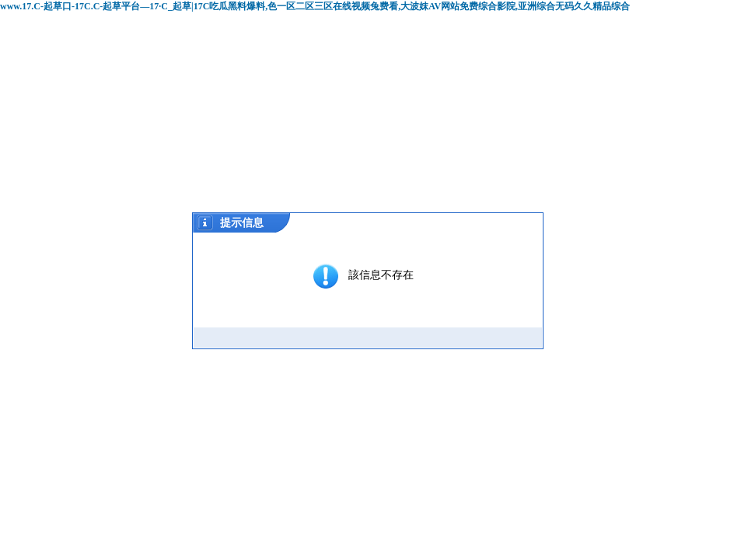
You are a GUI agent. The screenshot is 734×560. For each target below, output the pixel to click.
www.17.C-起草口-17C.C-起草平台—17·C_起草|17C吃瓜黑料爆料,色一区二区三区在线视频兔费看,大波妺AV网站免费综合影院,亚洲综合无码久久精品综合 (315, 6)
